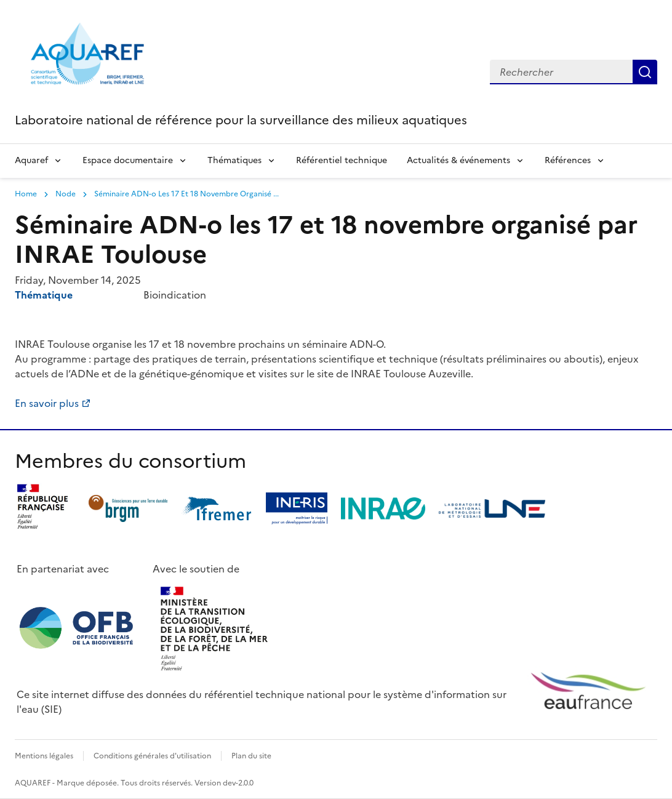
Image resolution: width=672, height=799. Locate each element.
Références (568, 160)
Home (26, 194)
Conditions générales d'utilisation (152, 756)
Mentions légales (44, 756)
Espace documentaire (128, 160)
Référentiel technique (342, 160)
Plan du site (251, 756)
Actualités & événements (458, 160)
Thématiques (234, 160)
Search (645, 72)
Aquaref (31, 160)
